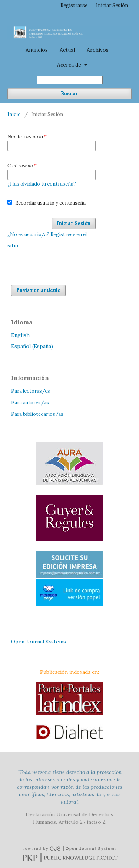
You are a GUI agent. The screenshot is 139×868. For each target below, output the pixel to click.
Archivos (98, 50)
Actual (67, 50)
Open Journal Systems (39, 642)
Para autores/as (30, 403)
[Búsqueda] (70, 80)
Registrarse (74, 5)
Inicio (14, 114)
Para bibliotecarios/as (37, 414)
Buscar (69, 94)
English (20, 335)
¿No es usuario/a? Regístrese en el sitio (47, 240)
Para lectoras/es (31, 391)
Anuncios (37, 50)
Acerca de (70, 65)
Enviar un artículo (38, 290)
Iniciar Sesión (112, 5)
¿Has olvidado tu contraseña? (42, 184)
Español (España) (32, 346)
